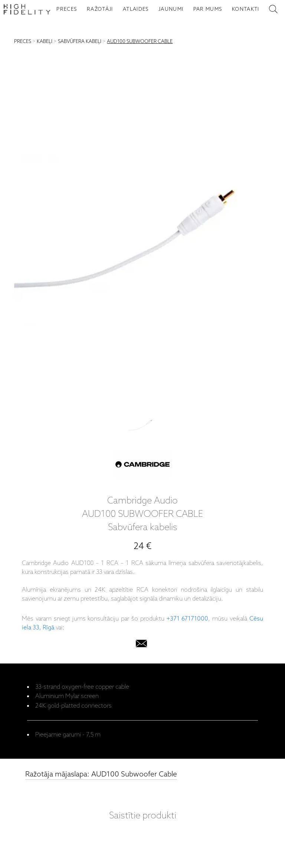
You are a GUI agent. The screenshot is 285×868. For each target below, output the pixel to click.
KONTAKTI (246, 9)
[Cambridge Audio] (142, 466)
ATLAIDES (136, 9)
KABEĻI (45, 42)
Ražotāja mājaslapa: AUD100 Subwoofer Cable (101, 774)
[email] (141, 645)
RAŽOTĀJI (100, 9)
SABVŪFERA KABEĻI (80, 42)
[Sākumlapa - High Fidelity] (27, 9)
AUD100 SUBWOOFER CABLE (140, 42)
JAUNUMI (171, 9)
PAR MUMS (208, 9)
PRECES (67, 9)
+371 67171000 (188, 619)
